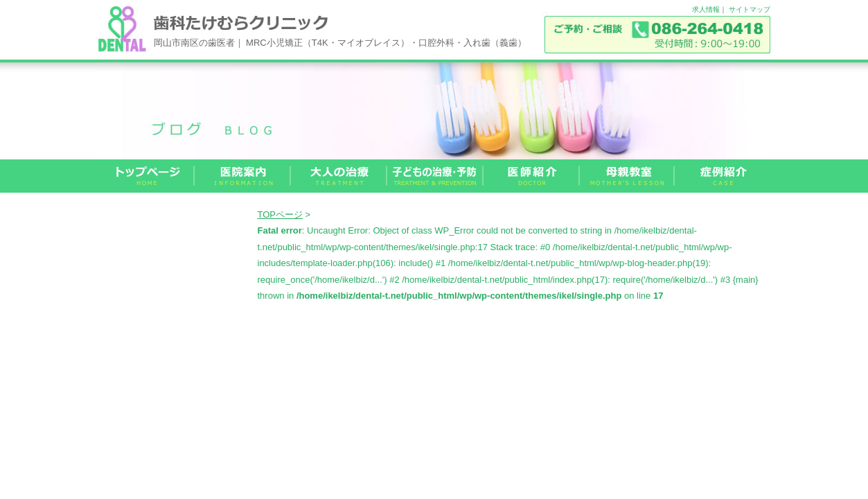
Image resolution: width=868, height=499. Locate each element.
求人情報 (706, 9)
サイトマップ (750, 9)
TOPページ (281, 215)
